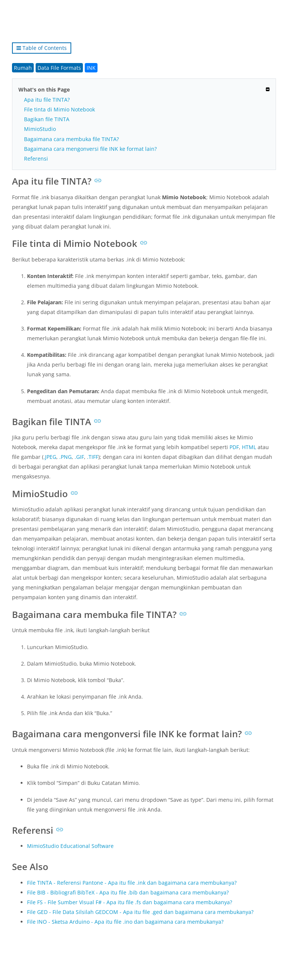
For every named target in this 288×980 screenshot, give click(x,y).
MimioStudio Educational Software (70, 846)
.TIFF (93, 457)
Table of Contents (42, 48)
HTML (249, 447)
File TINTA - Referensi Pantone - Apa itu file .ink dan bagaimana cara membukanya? (132, 883)
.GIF (79, 457)
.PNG (65, 457)
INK (91, 68)
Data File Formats (59, 68)
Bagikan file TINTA (47, 119)
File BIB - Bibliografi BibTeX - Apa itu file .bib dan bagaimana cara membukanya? (128, 892)
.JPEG (50, 457)
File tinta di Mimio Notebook (59, 109)
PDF (234, 447)
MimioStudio (40, 129)
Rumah (23, 68)
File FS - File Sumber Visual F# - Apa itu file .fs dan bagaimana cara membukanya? (130, 902)
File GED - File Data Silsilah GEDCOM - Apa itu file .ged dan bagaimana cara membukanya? (140, 912)
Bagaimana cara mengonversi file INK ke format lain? (90, 149)
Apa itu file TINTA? (47, 100)
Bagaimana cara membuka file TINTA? (71, 139)
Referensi (36, 159)
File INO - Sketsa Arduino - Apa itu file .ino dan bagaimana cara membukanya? (125, 922)
